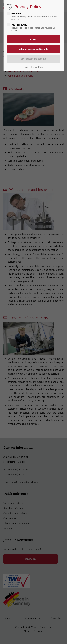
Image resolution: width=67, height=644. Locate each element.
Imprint (26, 67)
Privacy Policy (37, 67)
